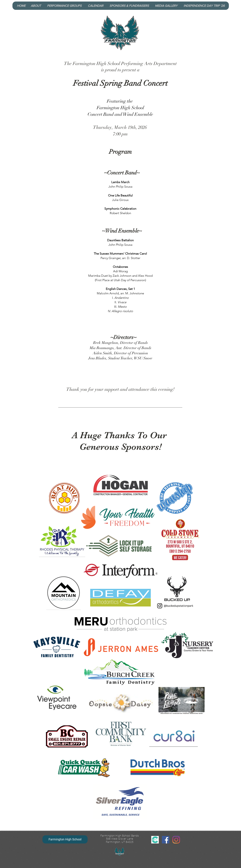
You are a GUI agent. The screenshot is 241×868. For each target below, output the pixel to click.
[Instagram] (176, 840)
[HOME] (21, 6)
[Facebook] (166, 840)
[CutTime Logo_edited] (155, 840)
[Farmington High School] (65, 839)
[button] (37, 6)
